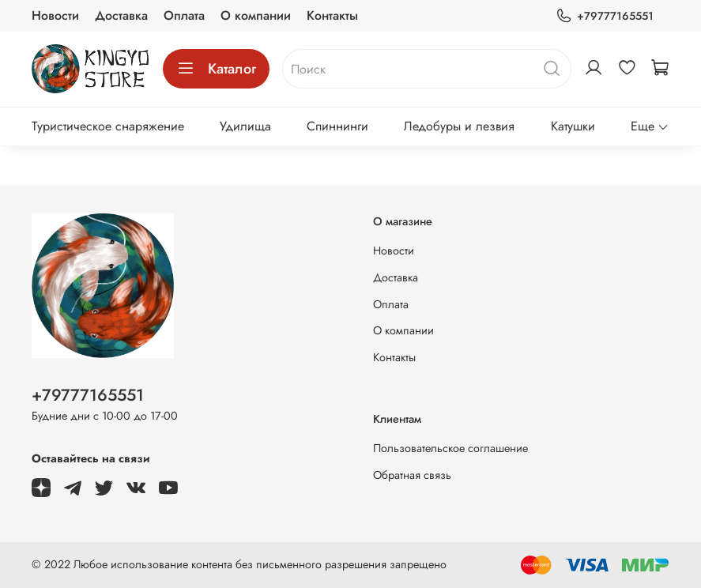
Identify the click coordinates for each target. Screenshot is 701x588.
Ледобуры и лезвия (459, 126)
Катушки (573, 126)
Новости (55, 15)
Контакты (332, 15)
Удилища (245, 126)
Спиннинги (337, 126)
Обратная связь (412, 475)
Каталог (216, 69)
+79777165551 (605, 16)
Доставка (121, 15)
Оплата (184, 15)
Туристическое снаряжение (108, 126)
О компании (256, 15)
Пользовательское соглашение (450, 448)
